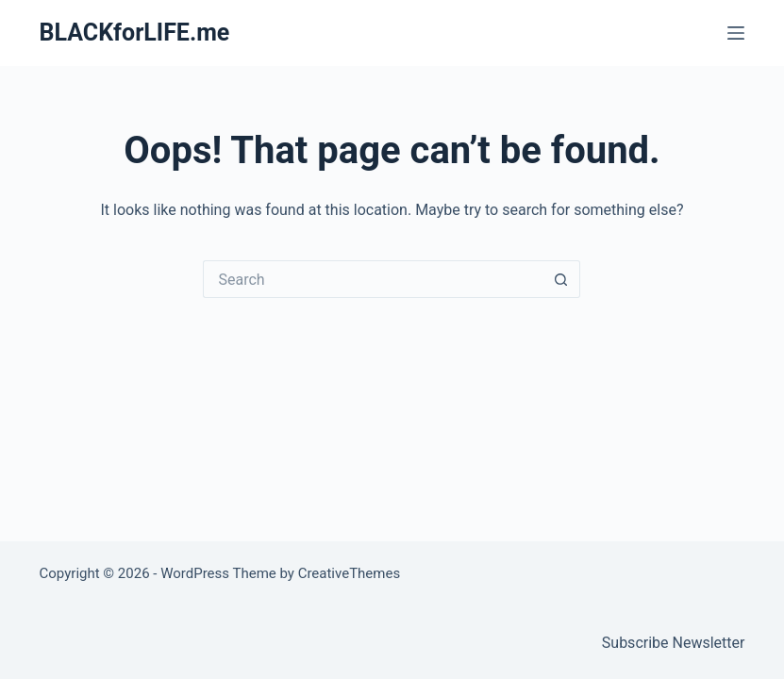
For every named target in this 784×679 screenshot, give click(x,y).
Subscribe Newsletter (674, 643)
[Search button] (561, 279)
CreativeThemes (350, 573)
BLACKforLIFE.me (135, 33)
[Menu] (736, 33)
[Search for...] (373, 279)
